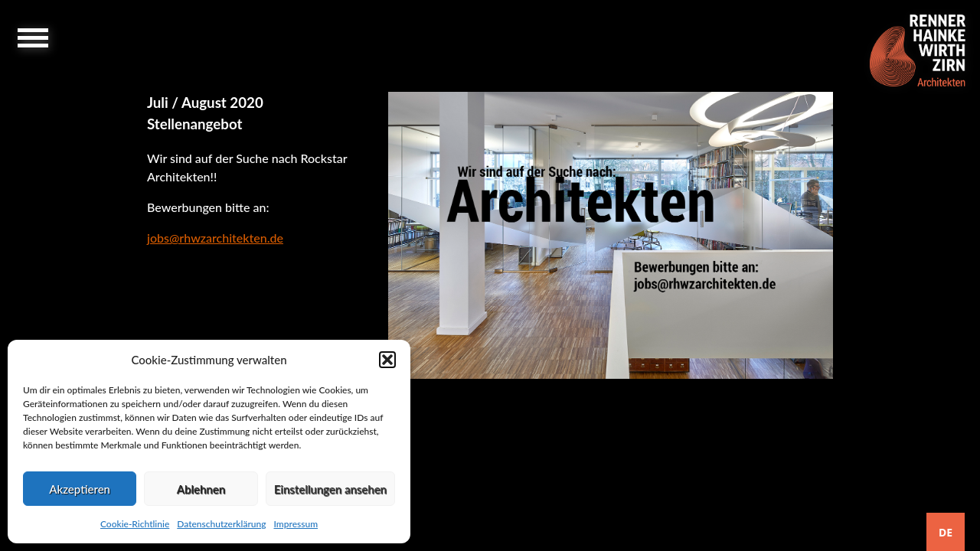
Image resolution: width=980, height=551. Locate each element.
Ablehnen (201, 489)
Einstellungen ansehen (330, 489)
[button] (387, 360)
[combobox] (946, 532)
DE (946, 532)
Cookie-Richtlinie (135, 524)
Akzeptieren (80, 489)
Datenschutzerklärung (221, 524)
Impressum (296, 524)
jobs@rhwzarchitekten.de (215, 238)
